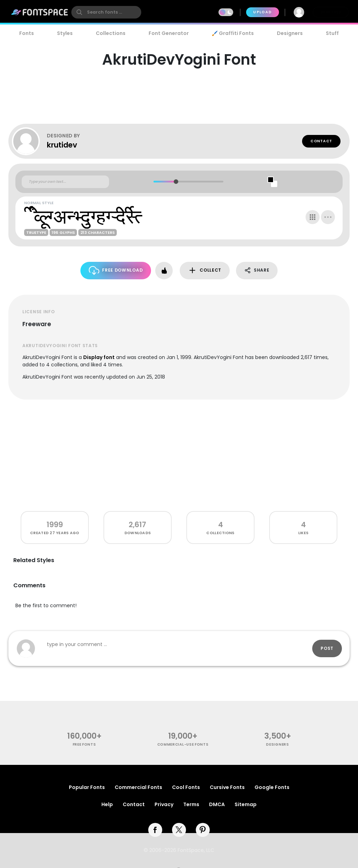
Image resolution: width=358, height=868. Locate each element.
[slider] (176, 182)
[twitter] (179, 830)
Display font (99, 357)
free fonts (84, 744)
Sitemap (246, 804)
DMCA (217, 804)
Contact (321, 141)
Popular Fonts (87, 787)
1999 (55, 525)
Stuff (332, 33)
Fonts (27, 33)
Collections (111, 33)
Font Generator (169, 33)
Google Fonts (272, 787)
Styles (65, 33)
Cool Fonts (186, 787)
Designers (290, 33)
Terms (191, 804)
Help (107, 804)
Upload (262, 12)
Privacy (164, 804)
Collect (205, 270)
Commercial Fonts (138, 787)
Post (327, 648)
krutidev (62, 145)
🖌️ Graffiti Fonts (233, 33)
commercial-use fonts (183, 744)
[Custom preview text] (65, 182)
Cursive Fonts (227, 787)
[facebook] (155, 830)
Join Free (331, 12)
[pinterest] (203, 830)
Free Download (116, 270)
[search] (106, 12)
